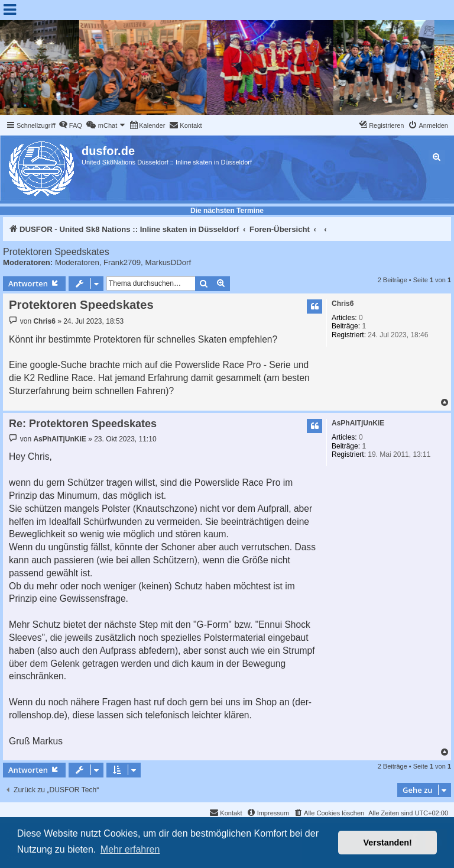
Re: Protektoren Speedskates (83, 424)
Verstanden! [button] (388, 843)
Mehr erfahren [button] (130, 849)
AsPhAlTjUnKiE (358, 423)
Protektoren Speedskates (56, 252)
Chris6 (343, 304)
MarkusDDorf (168, 262)
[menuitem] (70, 125)
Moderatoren (77, 262)
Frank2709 (122, 262)
